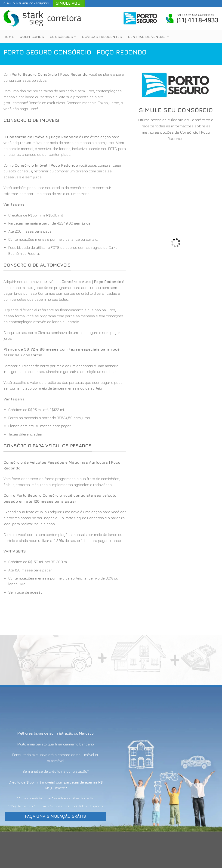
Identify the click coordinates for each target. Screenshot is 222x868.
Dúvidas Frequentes (102, 37)
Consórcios (63, 37)
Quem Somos (32, 37)
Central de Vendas (148, 37)
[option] (65, 234)
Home (9, 37)
